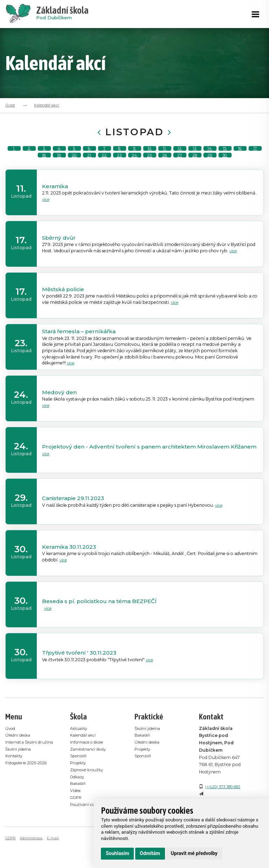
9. (135, 154)
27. (180, 173)
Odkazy (78, 801)
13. (195, 154)
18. (44, 173)
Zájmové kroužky (89, 794)
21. (89, 173)
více (46, 224)
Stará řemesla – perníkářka (80, 356)
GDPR (77, 822)
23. (120, 173)
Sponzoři (80, 781)
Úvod (10, 105)
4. (59, 154)
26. (165, 173)
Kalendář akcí (47, 105)
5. (74, 154)
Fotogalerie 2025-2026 (29, 794)
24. (134, 173)
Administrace (33, 862)
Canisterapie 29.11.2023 (75, 523)
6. (89, 154)
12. (180, 154)
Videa (76, 815)
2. (29, 154)
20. (74, 173)
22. (105, 173)
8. (119, 154)
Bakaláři (79, 808)
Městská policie (65, 313)
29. (210, 173)
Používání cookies (89, 829)
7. (105, 154)
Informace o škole (89, 767)
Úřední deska (19, 760)
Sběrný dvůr (59, 262)
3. (44, 154)
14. (210, 154)
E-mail (55, 862)
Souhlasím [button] (118, 853)
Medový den (60, 417)
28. (195, 173)
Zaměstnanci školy (90, 774)
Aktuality (80, 753)
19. (59, 173)
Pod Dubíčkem (62, 14)
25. (150, 173)
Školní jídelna (19, 781)
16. (240, 154)
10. (150, 154)
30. (225, 173)
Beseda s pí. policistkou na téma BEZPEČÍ (102, 626)
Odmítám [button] (150, 853)
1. (14, 154)
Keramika (56, 210)
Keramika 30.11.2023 (70, 572)
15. (225, 154)
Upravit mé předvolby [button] (194, 853)
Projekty (79, 787)
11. (165, 154)
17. (255, 154)
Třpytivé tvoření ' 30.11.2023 (81, 677)
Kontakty (15, 787)
